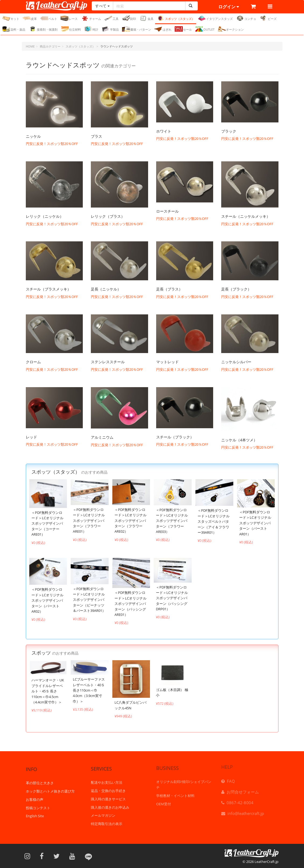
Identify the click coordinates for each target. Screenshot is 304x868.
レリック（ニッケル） (45, 216)
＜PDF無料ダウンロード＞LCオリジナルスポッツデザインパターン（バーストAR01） (255, 523)
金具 (146, 18)
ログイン (229, 7)
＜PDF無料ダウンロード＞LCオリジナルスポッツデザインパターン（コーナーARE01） (47, 524)
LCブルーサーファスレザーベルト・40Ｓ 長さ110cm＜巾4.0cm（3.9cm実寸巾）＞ (89, 690)
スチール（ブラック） (175, 437)
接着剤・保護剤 (43, 29)
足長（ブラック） (236, 289)
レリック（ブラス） (108, 216)
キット (11, 18)
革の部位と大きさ (40, 779)
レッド (31, 437)
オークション (231, 29)
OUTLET (205, 29)
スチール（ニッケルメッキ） (246, 216)
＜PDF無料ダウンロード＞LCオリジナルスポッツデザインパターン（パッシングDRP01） (172, 598)
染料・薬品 (14, 29)
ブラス (96, 136)
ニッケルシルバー (236, 362)
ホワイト (164, 131)
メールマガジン (103, 811)
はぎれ (163, 29)
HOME (30, 46)
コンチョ (246, 18)
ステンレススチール (108, 362)
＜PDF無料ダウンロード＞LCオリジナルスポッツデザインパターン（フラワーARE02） (130, 521)
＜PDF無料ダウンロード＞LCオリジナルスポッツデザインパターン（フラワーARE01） (89, 521)
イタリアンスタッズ (215, 18)
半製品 (110, 29)
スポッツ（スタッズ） (176, 18)
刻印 (129, 18)
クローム (33, 362)
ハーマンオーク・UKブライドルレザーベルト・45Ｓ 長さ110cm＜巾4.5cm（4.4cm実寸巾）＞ (48, 691)
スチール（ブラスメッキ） (48, 289)
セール (183, 29)
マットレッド (167, 362)
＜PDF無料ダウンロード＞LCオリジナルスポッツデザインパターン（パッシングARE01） (130, 604)
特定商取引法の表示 (107, 820)
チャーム (91, 18)
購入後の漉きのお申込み (110, 803)
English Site (35, 812)
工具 (111, 18)
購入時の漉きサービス (108, 795)
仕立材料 (71, 29)
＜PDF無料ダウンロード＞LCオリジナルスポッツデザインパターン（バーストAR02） (47, 600)
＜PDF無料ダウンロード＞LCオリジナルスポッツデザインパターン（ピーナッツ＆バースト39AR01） (89, 600)
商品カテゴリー (50, 46)
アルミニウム (102, 437)
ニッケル (33, 136)
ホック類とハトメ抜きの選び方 (50, 787)
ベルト (49, 18)
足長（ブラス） (169, 289)
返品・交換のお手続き (108, 787)
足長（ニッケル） (106, 289)
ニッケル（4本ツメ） (239, 440)
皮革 (30, 18)
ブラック (229, 131)
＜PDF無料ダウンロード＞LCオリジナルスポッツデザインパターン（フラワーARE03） (172, 521)
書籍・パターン (137, 29)
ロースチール (167, 211)
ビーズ (268, 18)
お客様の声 (35, 796)
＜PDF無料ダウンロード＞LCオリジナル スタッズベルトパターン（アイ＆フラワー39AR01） (214, 521)
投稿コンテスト (38, 804)
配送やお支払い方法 (107, 778)
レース (69, 18)
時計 (91, 29)
